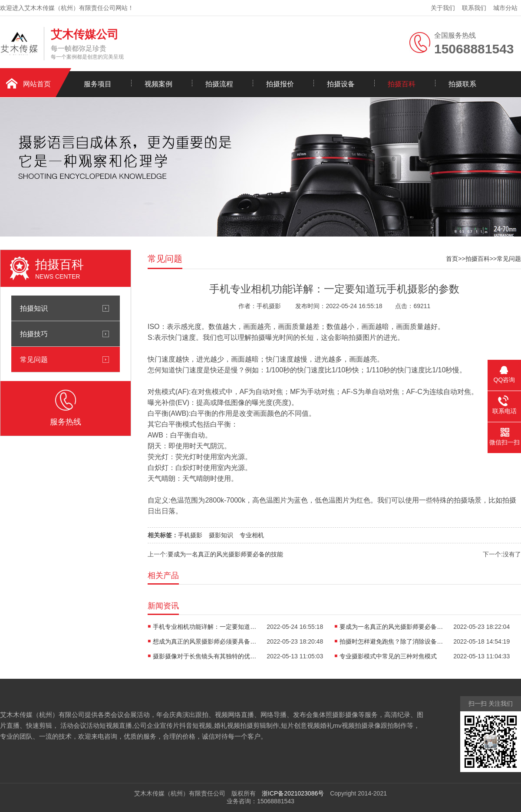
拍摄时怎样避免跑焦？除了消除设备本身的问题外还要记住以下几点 (392, 641)
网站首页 (37, 84)
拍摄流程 (219, 84)
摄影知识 (221, 535)
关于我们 (443, 8)
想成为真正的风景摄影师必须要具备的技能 (205, 641)
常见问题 (34, 359)
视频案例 (158, 84)
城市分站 (505, 8)
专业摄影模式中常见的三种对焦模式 (388, 656)
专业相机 (252, 535)
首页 (452, 259)
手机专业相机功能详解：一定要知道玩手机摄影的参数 (205, 627)
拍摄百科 (402, 84)
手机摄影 (190, 535)
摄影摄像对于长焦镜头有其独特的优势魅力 (205, 656)
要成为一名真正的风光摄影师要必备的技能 (225, 554)
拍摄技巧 (34, 334)
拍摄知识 (34, 308)
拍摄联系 (462, 84)
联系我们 (474, 8)
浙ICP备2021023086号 (293, 793)
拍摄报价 (280, 84)
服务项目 (98, 84)
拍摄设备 (341, 84)
